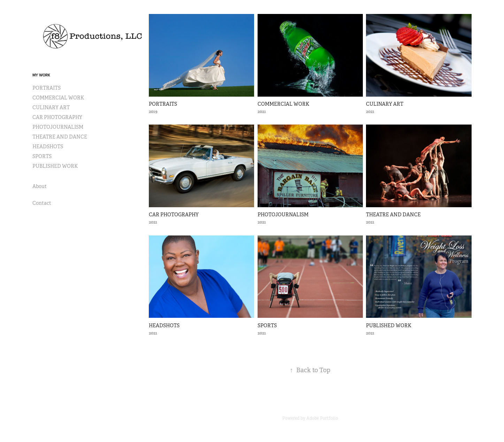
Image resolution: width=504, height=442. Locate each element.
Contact (42, 203)
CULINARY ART (51, 107)
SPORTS (42, 156)
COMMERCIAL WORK (58, 98)
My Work (41, 75)
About (40, 186)
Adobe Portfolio (322, 418)
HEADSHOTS (48, 147)
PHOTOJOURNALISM (58, 127)
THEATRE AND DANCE (60, 137)
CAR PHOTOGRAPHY (57, 117)
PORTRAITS (47, 88)
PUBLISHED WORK (55, 166)
